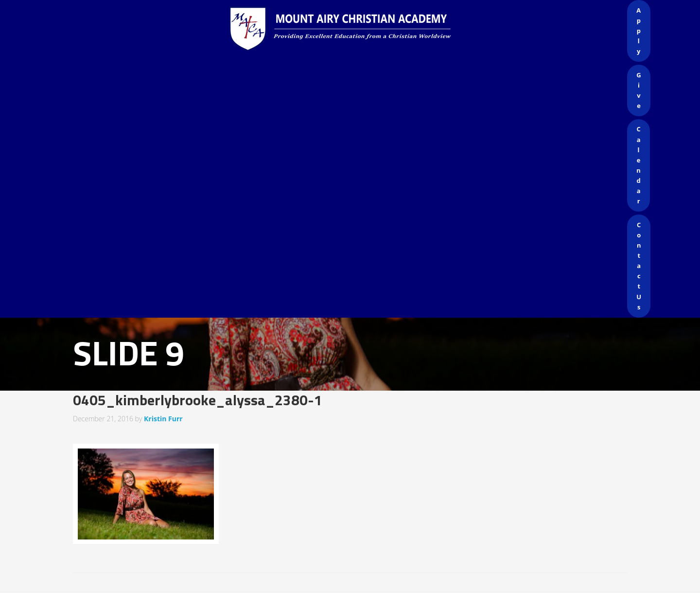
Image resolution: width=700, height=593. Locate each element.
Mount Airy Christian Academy (352, 29)
